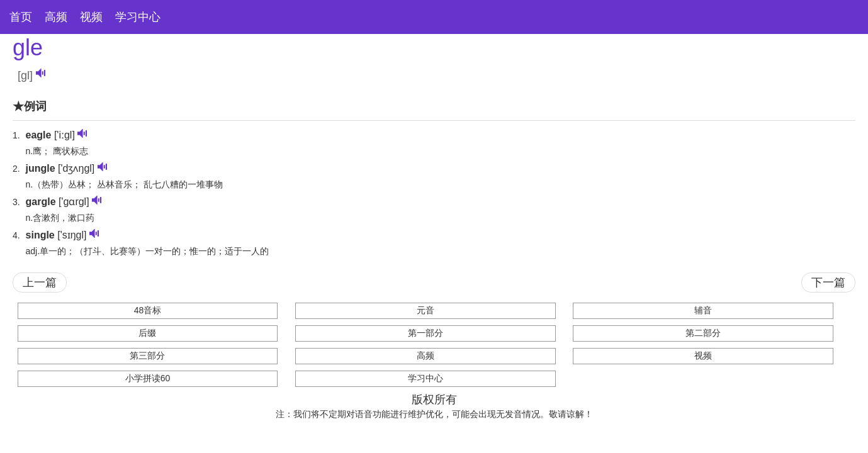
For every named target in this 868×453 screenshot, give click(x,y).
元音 (426, 310)
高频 (56, 17)
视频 (91, 17)
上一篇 (40, 282)
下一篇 (828, 282)
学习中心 (138, 17)
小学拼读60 (148, 378)
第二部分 (703, 333)
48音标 (148, 310)
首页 (21, 17)
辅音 (703, 310)
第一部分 (426, 333)
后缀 (147, 333)
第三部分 (147, 355)
